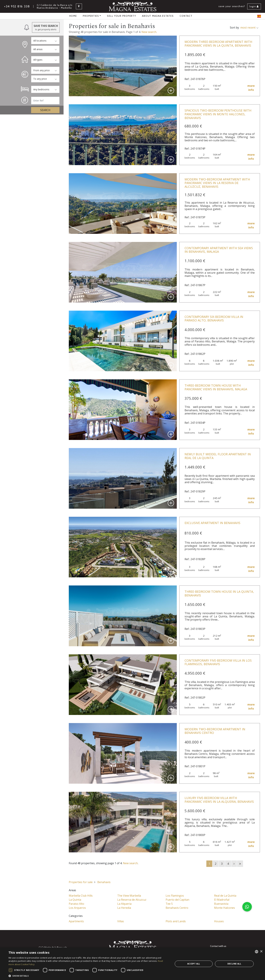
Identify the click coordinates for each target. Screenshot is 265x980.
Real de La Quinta (225, 896)
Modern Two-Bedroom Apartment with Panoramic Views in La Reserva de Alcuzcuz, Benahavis (217, 183)
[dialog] (132, 964)
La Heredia (124, 908)
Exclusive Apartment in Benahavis (212, 523)
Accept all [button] (194, 964)
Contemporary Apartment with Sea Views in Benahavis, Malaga (219, 250)
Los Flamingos (175, 896)
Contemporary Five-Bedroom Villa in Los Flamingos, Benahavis (218, 662)
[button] (247, 907)
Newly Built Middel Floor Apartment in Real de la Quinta (218, 456)
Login (254, 6)
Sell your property (121, 16)
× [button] (261, 952)
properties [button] (91, 16)
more (251, 88)
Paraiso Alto (76, 904)
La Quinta (75, 900)
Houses (219, 921)
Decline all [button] (234, 964)
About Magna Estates (158, 16)
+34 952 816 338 (17, 6)
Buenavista (221, 904)
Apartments (76, 921)
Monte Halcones (225, 908)
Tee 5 (169, 904)
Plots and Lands (176, 921)
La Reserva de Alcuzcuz (132, 900)
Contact (186, 16)
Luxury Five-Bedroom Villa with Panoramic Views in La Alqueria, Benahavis (219, 800)
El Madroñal (222, 900)
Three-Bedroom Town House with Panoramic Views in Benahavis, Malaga (216, 387)
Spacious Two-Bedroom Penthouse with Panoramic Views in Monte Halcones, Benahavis (218, 114)
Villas (121, 921)
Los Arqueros (77, 908)
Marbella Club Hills (81, 896)
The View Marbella (129, 896)
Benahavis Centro (177, 908)
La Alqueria (124, 904)
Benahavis (104, 882)
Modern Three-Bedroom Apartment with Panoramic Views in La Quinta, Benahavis (218, 44)
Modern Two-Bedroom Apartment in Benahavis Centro (215, 731)
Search (45, 110)
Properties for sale (81, 882)
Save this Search (46, 28)
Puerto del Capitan (177, 900)
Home (73, 16)
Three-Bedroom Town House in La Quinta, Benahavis (219, 593)
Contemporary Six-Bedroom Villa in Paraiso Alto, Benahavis (214, 319)
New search (149, 32)
